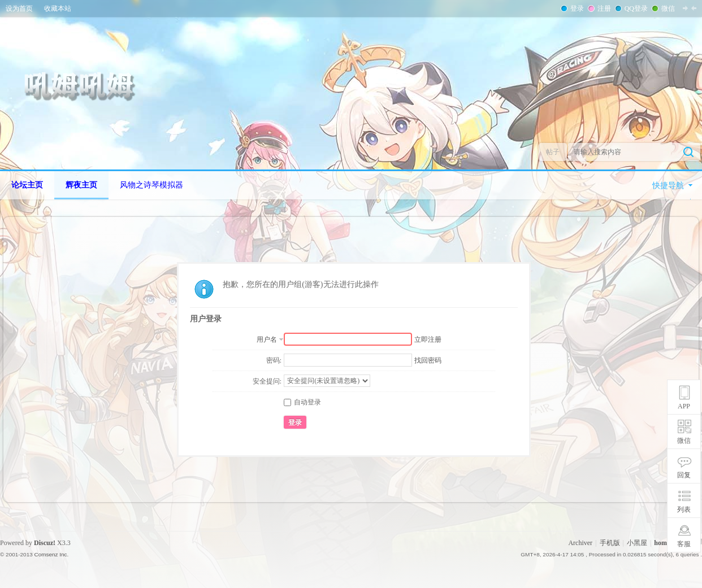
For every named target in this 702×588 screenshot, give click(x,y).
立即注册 (428, 339)
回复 (684, 475)
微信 (667, 8)
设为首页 (19, 8)
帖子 (553, 152)
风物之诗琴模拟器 (151, 185)
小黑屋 (637, 543)
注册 (603, 8)
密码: (274, 360)
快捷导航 (668, 186)
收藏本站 (58, 8)
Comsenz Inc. (51, 554)
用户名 (267, 339)
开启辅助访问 (699, 8)
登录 (576, 8)
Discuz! (45, 543)
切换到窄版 (690, 8)
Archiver (580, 543)
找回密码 (428, 360)
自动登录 (302, 402)
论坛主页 (27, 185)
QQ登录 (635, 8)
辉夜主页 (81, 185)
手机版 (610, 543)
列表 (684, 509)
